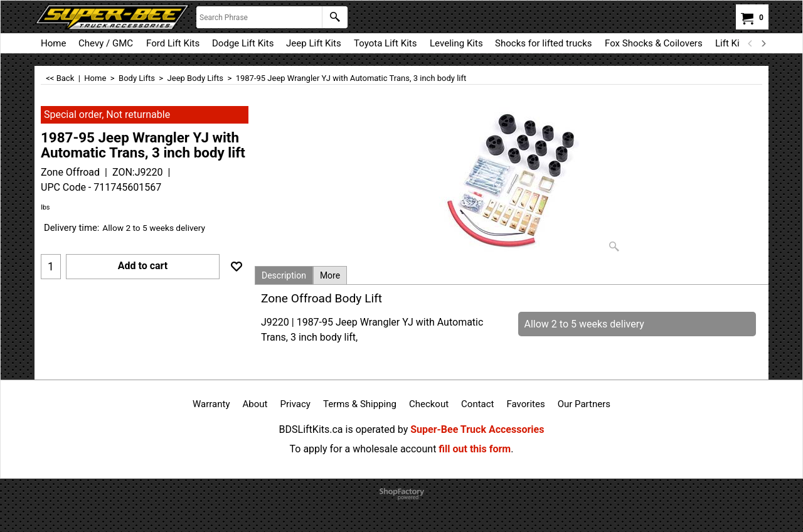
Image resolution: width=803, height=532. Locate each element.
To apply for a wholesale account (363, 449)
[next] (763, 43)
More (330, 275)
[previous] (750, 43)
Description (284, 275)
